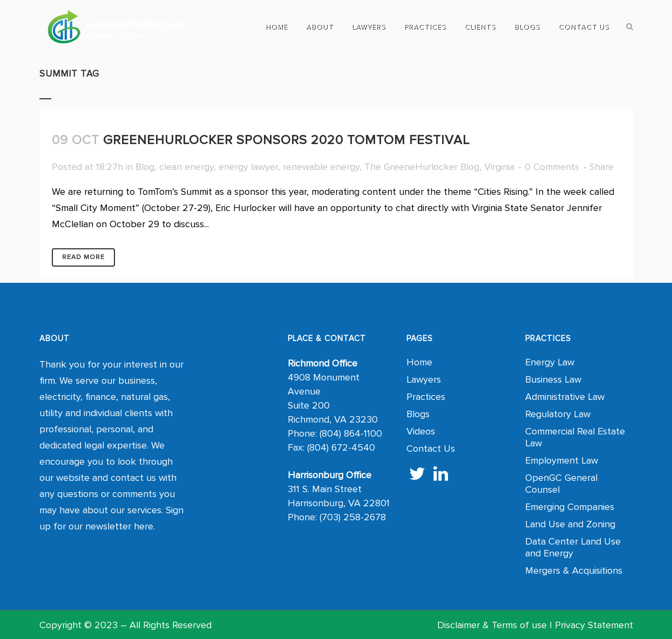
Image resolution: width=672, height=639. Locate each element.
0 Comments (552, 167)
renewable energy (321, 167)
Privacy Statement (594, 625)
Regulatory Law (558, 414)
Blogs (418, 414)
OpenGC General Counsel (561, 484)
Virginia (499, 167)
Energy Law (550, 362)
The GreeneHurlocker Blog (422, 167)
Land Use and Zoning (570, 524)
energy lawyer (248, 167)
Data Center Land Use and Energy (573, 547)
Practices (426, 397)
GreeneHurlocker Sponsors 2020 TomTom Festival (286, 140)
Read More (83, 257)
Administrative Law (565, 397)
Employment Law (562, 460)
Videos (421, 431)
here (144, 526)
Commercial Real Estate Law (575, 437)
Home (419, 362)
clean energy (186, 167)
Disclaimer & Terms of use (492, 625)
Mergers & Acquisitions (574, 570)
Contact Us (431, 448)
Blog (145, 167)
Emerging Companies (570, 507)
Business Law (553, 379)
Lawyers (424, 379)
